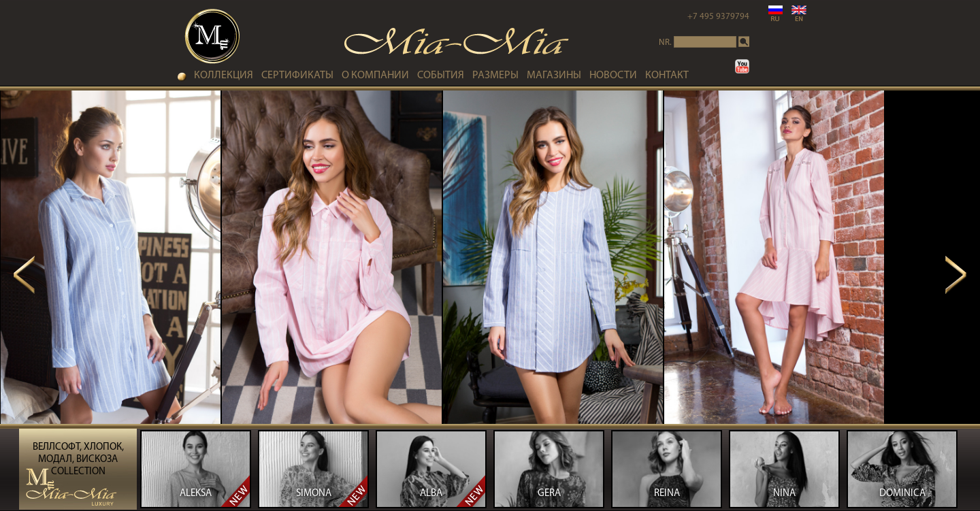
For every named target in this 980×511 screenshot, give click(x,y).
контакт (667, 76)
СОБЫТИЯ (441, 76)
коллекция (224, 76)
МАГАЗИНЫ (554, 76)
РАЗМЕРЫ (495, 76)
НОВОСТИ (613, 76)
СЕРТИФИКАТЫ (297, 76)
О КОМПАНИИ (375, 76)
